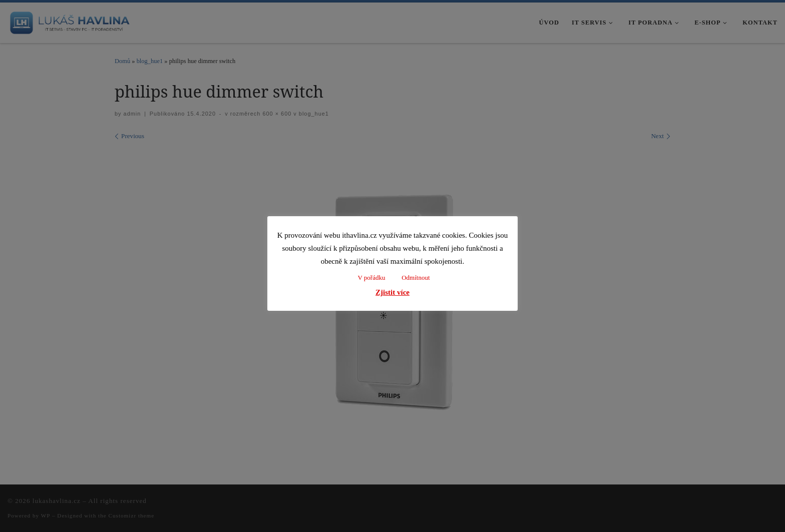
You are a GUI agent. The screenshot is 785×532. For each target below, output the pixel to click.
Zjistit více (392, 292)
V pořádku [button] (371, 278)
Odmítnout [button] (416, 278)
